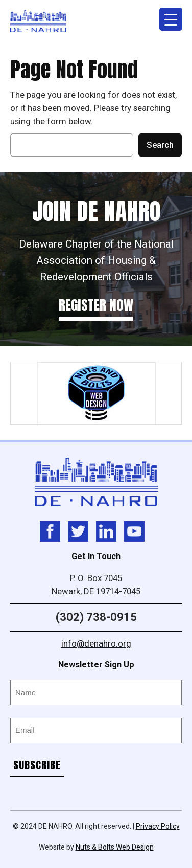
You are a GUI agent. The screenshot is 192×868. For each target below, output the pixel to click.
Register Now (96, 305)
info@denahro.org (96, 643)
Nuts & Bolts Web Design (115, 847)
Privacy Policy (158, 826)
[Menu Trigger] (171, 19)
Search (160, 145)
